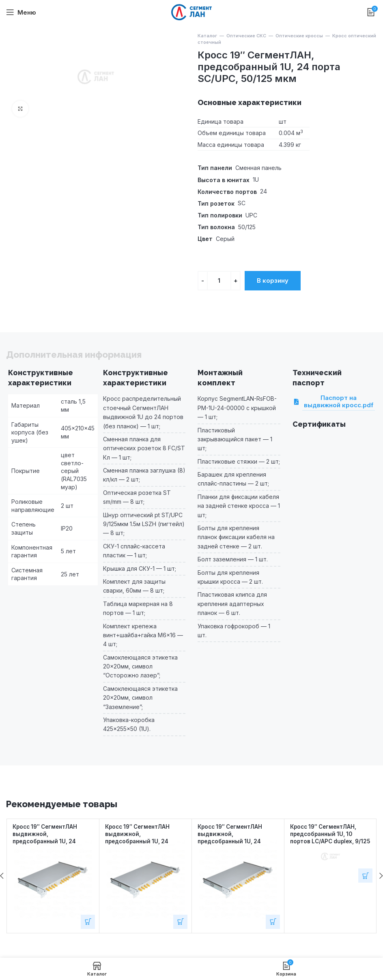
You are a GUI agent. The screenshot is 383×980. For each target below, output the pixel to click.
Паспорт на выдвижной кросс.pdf (338, 402)
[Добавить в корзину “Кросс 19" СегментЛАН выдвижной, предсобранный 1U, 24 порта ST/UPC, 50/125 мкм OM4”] (180, 922)
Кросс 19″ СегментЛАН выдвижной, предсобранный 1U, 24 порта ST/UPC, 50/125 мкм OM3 (52, 841)
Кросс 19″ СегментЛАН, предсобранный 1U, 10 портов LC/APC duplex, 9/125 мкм (326, 837)
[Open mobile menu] (21, 12)
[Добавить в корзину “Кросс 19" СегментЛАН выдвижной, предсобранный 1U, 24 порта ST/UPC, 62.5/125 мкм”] (273, 922)
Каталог (207, 36)
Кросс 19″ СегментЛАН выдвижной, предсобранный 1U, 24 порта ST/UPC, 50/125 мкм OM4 (144, 841)
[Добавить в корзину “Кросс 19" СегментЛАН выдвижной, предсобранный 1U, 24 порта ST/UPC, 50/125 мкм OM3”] (88, 922)
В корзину (273, 280)
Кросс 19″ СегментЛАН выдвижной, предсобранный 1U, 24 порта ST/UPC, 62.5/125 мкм (232, 841)
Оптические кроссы (299, 36)
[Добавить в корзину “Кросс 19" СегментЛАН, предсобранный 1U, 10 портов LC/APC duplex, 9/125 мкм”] (365, 876)
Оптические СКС (246, 36)
